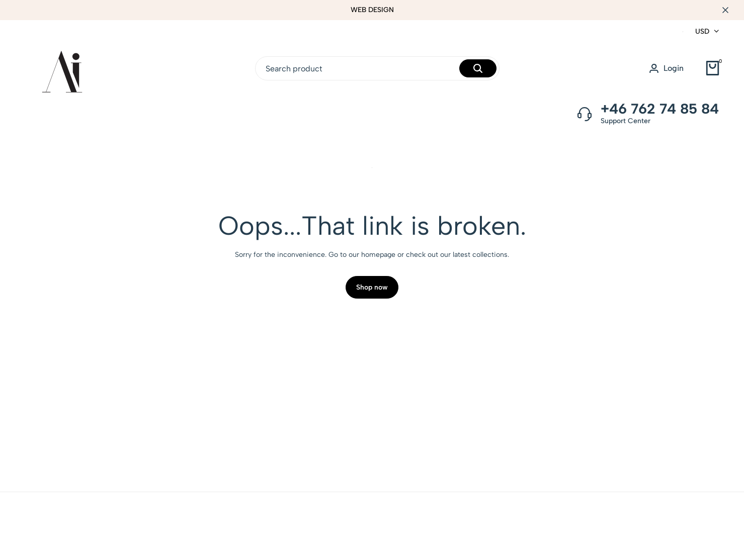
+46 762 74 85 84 (660, 109)
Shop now (372, 290)
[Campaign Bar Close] (726, 10)
